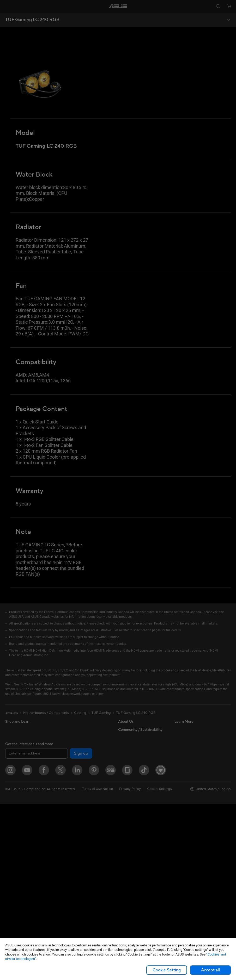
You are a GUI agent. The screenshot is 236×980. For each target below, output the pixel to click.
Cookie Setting (167, 970)
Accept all (210, 970)
